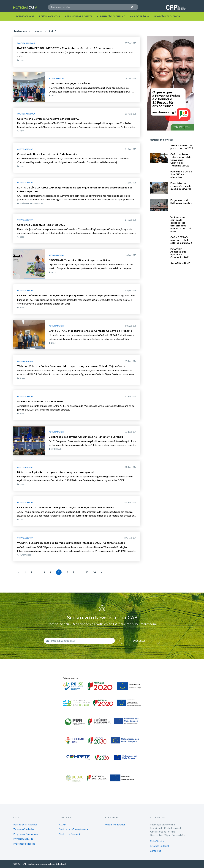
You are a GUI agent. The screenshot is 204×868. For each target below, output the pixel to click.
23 (87, 572)
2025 (21, 60)
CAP (20, 520)
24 (94, 572)
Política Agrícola (50, 16)
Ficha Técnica (157, 841)
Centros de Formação (70, 834)
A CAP (62, 824)
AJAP (21, 131)
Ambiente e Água (139, 16)
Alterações (24, 555)
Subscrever (140, 641)
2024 (21, 484)
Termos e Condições (24, 829)
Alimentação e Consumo (111, 16)
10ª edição (55, 449)
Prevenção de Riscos (24, 844)
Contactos (155, 851)
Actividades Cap (25, 16)
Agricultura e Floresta (79, 16)
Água (21, 378)
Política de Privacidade (25, 824)
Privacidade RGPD (23, 839)
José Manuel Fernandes (30, 203)
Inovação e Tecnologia (167, 16)
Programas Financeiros (26, 834)
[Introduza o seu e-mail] (82, 641)
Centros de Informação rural (74, 829)
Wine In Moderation (115, 824)
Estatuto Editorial (159, 846)
